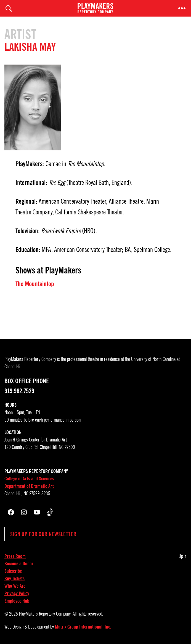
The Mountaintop (35, 284)
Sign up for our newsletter (43, 534)
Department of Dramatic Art (29, 486)
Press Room (15, 556)
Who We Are (15, 586)
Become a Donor (19, 564)
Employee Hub (17, 601)
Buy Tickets (14, 579)
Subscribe (13, 571)
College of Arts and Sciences (29, 479)
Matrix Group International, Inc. (83, 627)
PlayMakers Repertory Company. (45, 614)
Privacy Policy (17, 594)
